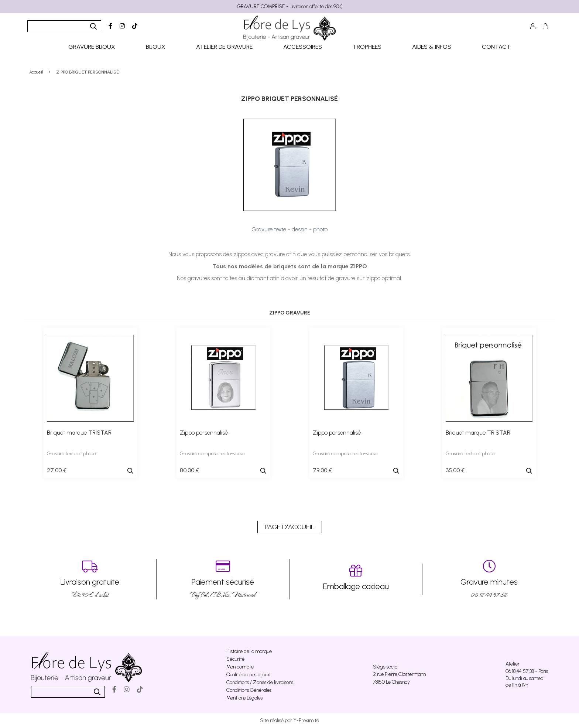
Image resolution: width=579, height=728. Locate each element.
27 (57, 470)
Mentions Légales (244, 698)
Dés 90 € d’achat (90, 579)
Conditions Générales (249, 690)
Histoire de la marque (249, 651)
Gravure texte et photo (71, 454)
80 (189, 470)
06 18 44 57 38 (489, 579)
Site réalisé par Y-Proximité (289, 720)
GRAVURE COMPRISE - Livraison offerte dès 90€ (289, 6)
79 (322, 470)
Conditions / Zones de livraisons (260, 682)
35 (455, 470)
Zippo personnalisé (204, 433)
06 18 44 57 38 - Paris (527, 671)
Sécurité (235, 659)
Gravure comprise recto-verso (212, 454)
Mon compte (240, 667)
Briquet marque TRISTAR (79, 433)
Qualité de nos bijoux (248, 675)
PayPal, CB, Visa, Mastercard (223, 579)
